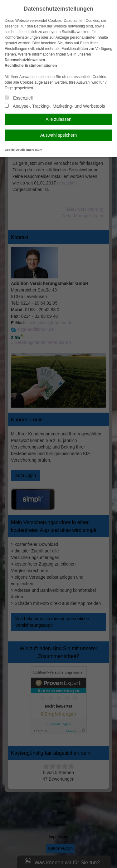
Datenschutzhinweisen (25, 60)
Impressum (34, 150)
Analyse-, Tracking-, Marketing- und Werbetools (55, 106)
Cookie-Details (15, 150)
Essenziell (19, 98)
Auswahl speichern (59, 135)
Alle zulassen (58, 119)
